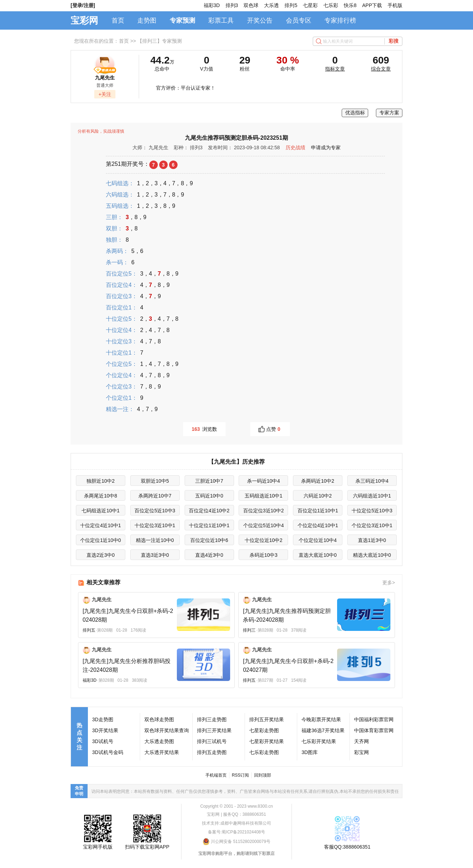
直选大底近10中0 (318, 555)
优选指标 (355, 113)
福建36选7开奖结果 (323, 730)
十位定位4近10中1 (100, 525)
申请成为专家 (326, 147)
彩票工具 (221, 20)
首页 (118, 20)
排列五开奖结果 (267, 719)
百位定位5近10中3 (155, 511)
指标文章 (335, 69)
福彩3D (212, 5)
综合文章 (381, 69)
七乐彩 (331, 5)
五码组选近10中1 (264, 496)
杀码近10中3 (264, 555)
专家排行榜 (340, 20)
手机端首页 (216, 775)
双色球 (251, 5)
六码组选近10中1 (372, 496)
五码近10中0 (209, 496)
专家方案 (389, 113)
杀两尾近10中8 (100, 496)
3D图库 (310, 752)
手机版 (395, 5)
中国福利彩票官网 (374, 719)
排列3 (232, 5)
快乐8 (350, 5)
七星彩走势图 (264, 730)
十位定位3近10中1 (155, 525)
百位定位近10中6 (209, 540)
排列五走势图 (212, 752)
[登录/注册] (83, 5)
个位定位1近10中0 (100, 540)
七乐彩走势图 (264, 752)
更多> (389, 583)
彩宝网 (361, 752)
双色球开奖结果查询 (167, 730)
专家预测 (182, 20)
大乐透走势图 (159, 741)
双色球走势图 (159, 719)
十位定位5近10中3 (372, 511)
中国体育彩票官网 (374, 730)
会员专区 (299, 20)
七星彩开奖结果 (267, 741)
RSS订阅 (241, 775)
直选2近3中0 (100, 555)
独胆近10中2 (100, 481)
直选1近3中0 (372, 540)
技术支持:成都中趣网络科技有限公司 (236, 823)
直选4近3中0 (209, 555)
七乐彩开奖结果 (319, 741)
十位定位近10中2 (264, 540)
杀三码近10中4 (372, 481)
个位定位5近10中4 (264, 525)
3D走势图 (103, 719)
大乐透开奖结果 (162, 752)
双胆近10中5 (155, 481)
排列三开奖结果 (214, 730)
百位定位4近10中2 (209, 511)
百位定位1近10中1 (318, 511)
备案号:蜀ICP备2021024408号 (236, 832)
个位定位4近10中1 (318, 525)
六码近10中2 (318, 496)
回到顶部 (263, 775)
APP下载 (372, 5)
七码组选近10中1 (100, 511)
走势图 (147, 20)
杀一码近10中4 (264, 481)
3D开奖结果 (105, 730)
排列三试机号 (212, 741)
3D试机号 (103, 741)
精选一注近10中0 (155, 540)
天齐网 (361, 741)
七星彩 (310, 5)
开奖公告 (260, 20)
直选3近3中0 (155, 555)
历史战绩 (295, 147)
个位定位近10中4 (318, 540)
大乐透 (271, 5)
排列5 (291, 5)
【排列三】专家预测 (160, 41)
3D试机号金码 (108, 752)
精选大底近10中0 (372, 555)
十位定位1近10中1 (209, 525)
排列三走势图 (212, 719)
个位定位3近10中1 (372, 525)
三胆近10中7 (209, 481)
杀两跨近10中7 (155, 496)
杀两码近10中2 (318, 481)
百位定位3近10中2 (264, 511)
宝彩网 (84, 20)
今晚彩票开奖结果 (321, 719)
